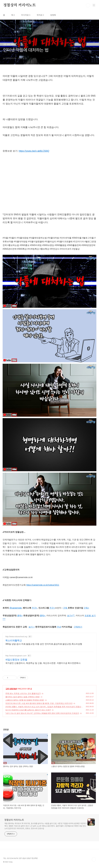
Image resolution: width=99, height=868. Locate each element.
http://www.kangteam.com (16, 656)
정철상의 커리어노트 (19, 5)
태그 (13, 15)
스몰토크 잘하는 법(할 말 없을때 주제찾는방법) (25, 700)
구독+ (86, 608)
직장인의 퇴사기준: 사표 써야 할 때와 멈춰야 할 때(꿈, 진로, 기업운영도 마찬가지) (39, 703)
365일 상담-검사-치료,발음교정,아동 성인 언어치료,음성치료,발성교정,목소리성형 (44, 644)
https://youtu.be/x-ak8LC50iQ (34, 151)
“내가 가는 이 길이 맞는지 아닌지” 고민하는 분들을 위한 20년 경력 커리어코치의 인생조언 (42, 713)
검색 (88, 5)
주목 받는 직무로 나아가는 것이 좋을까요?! (23, 693)
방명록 (53, 15)
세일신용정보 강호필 (16, 660)
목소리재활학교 (14, 640)
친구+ (52, 608)
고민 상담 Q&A (11, 689)
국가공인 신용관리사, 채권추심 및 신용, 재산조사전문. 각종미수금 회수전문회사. (43, 663)
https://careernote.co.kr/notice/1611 (43, 585)
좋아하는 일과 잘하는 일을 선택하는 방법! (22, 697)
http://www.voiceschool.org (16, 637)
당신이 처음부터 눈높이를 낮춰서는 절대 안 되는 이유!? (28, 710)
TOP (94, 859)
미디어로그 (26, 15)
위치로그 (40, 15)
